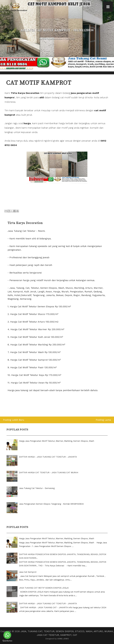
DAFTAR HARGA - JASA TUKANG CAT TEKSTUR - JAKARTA (48, 457)
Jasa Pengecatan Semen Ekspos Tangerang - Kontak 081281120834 (51, 504)
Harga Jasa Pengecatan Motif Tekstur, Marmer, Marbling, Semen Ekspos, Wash (57, 441)
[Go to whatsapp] (7, 635)
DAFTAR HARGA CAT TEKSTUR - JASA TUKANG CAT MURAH (49, 473)
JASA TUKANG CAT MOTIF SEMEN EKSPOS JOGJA (44, 588)
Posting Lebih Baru (14, 420)
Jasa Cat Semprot (28, 572)
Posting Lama (103, 420)
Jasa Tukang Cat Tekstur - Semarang (37, 488)
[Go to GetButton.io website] (7, 641)
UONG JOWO (63, 639)
